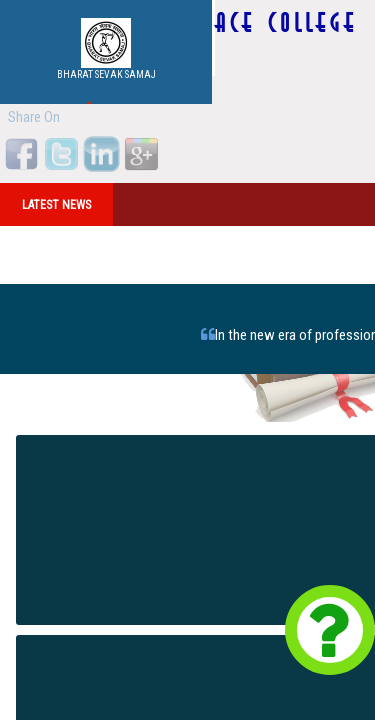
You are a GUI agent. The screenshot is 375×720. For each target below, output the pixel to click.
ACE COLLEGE (286, 23)
